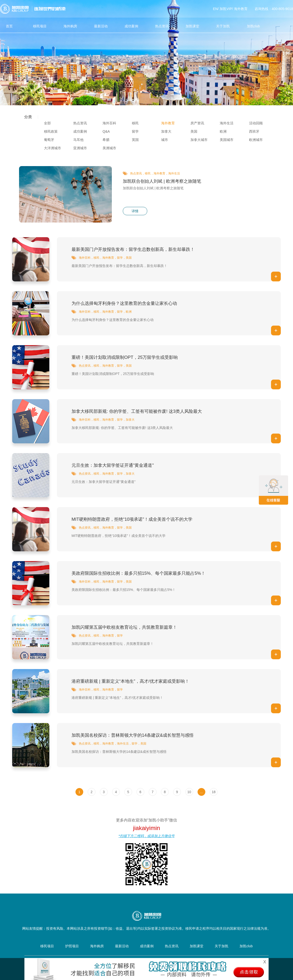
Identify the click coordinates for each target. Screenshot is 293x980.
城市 (165, 140)
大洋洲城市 (52, 148)
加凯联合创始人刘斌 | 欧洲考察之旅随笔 (162, 181)
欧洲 (223, 131)
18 (214, 792)
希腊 (106, 140)
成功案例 (131, 26)
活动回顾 (256, 123)
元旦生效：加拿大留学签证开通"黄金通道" (113, 465)
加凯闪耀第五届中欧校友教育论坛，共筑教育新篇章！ (124, 627)
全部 (47, 123)
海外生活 (227, 123)
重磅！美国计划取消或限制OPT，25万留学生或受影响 (125, 357)
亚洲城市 (80, 148)
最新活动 (101, 26)
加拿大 (166, 131)
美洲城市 (109, 148)
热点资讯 (162, 26)
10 (189, 792)
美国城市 (227, 140)
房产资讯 (197, 123)
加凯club (253, 26)
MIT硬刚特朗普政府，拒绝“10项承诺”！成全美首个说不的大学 (132, 519)
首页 (9, 26)
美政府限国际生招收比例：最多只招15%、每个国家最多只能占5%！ (138, 573)
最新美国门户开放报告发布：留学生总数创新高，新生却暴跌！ (133, 249)
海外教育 (241, 9)
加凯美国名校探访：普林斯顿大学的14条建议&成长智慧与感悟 (133, 735)
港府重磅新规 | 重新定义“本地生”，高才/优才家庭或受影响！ (130, 681)
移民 (135, 123)
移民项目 (40, 26)
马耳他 (78, 140)
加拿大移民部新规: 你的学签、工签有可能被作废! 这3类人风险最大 (137, 411)
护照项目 (72, 946)
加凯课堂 (192, 26)
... (201, 792)
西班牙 (254, 131)
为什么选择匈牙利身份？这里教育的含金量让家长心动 (124, 303)
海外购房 (70, 26)
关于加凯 (223, 26)
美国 (194, 131)
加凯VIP (226, 9)
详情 (135, 211)
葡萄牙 (49, 140)
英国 (135, 140)
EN (215, 9)
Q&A (106, 131)
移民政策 (51, 131)
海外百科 (109, 123)
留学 (135, 131)
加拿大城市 (199, 140)
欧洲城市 (256, 140)
